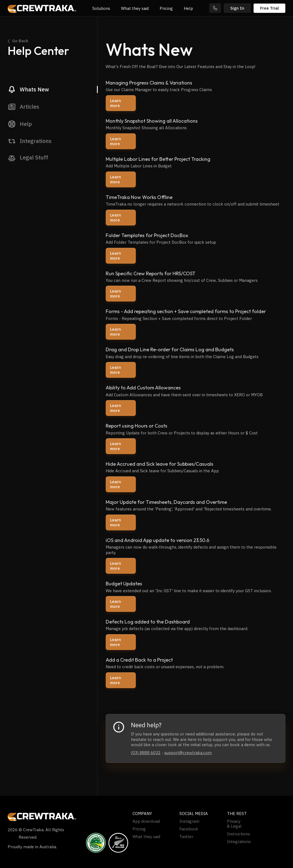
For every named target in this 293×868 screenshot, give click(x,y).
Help (188, 8)
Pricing (166, 8)
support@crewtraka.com (188, 753)
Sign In (237, 8)
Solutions (101, 8)
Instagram (189, 821)
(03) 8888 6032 (146, 753)
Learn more (116, 103)
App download (146, 821)
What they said (135, 8)
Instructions (239, 834)
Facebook (189, 829)
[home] (42, 8)
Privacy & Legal (234, 824)
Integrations (239, 842)
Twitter (186, 837)
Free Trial (269, 8)
